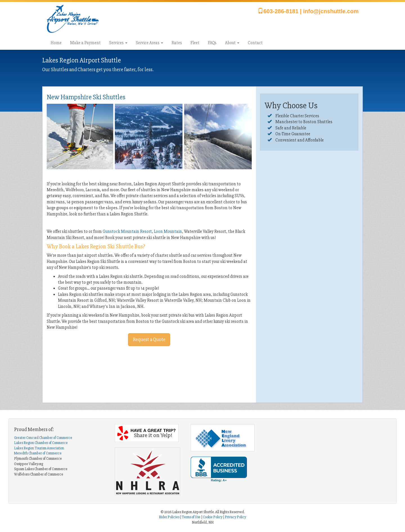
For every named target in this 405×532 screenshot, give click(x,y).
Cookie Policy (213, 517)
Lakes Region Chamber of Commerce (41, 443)
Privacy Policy (235, 517)
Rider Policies (169, 517)
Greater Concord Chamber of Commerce (43, 438)
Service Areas (149, 43)
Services (118, 43)
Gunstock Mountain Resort (127, 231)
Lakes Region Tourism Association (39, 448)
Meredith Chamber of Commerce (38, 453)
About (232, 43)
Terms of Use (191, 517)
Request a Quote (149, 339)
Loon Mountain (168, 231)
